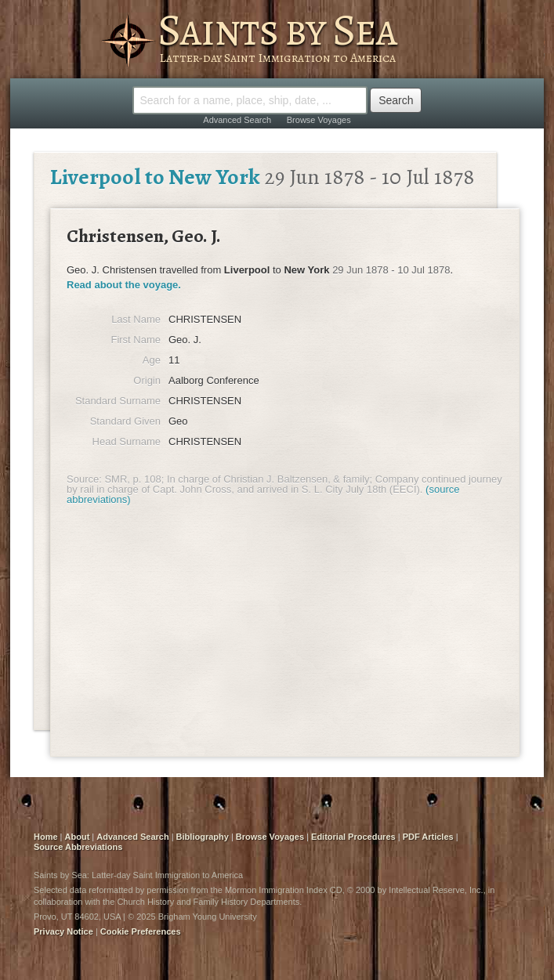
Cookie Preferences (141, 931)
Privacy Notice (63, 931)
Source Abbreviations (78, 847)
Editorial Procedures (353, 837)
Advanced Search (237, 120)
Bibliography (203, 837)
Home (46, 837)
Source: (84, 479)
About (78, 837)
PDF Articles (428, 837)
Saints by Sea (277, 30)
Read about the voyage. (124, 285)
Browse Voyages (319, 120)
